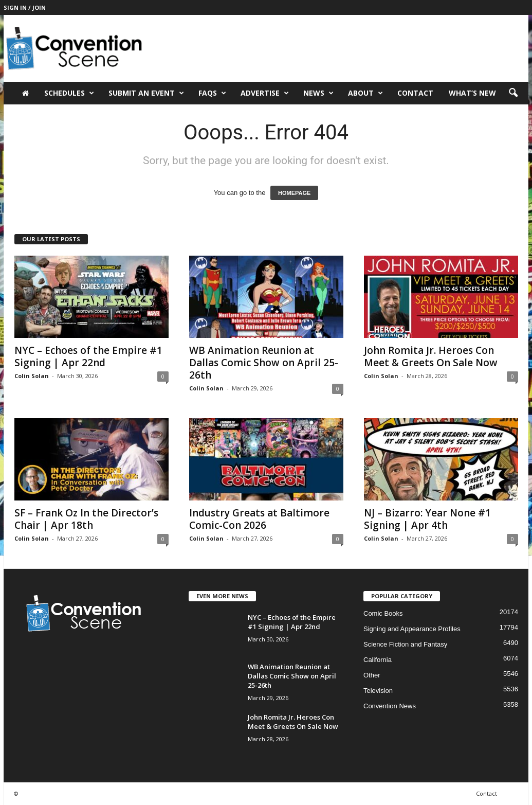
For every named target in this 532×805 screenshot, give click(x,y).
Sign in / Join (25, 7)
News (318, 93)
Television (378, 691)
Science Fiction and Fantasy (405, 644)
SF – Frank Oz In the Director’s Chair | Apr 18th (86, 519)
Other (372, 675)
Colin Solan (32, 376)
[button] (513, 93)
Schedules (69, 93)
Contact (415, 93)
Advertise (265, 93)
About (365, 93)
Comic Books (383, 613)
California (378, 660)
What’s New (472, 93)
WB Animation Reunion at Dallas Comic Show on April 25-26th (264, 363)
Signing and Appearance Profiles (412, 629)
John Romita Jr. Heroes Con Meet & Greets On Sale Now (431, 356)
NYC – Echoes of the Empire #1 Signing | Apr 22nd (88, 356)
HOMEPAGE (294, 193)
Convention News (390, 706)
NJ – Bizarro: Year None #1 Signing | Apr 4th (427, 519)
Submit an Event (146, 93)
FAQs (212, 93)
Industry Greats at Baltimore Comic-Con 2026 (259, 519)
